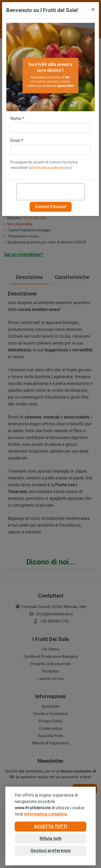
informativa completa (46, 814)
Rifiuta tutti (50, 838)
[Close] (93, 9)
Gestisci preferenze (51, 851)
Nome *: (18, 118)
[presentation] (51, 192)
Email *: (17, 141)
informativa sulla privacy (50, 168)
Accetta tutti (51, 826)
